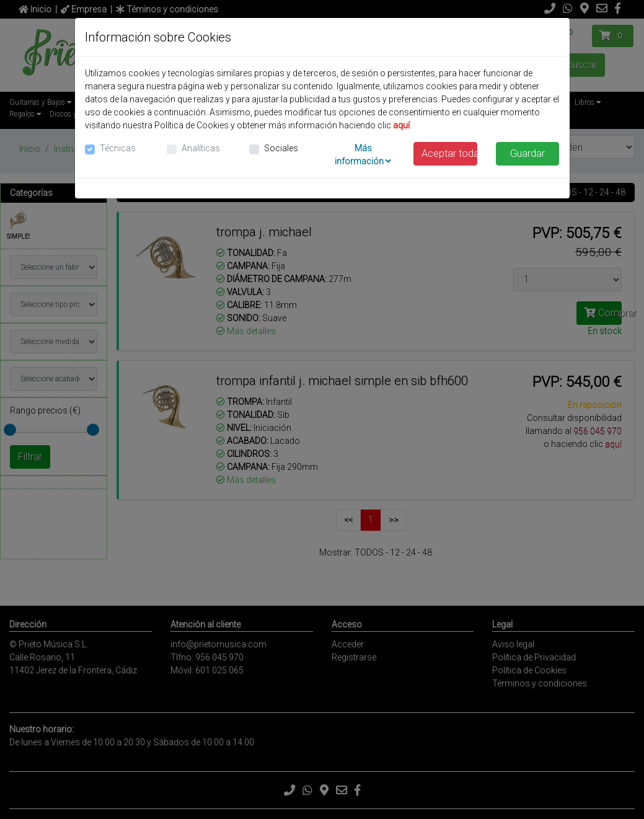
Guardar (527, 153)
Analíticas (201, 148)
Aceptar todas (449, 153)
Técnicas (118, 148)
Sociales (281, 148)
